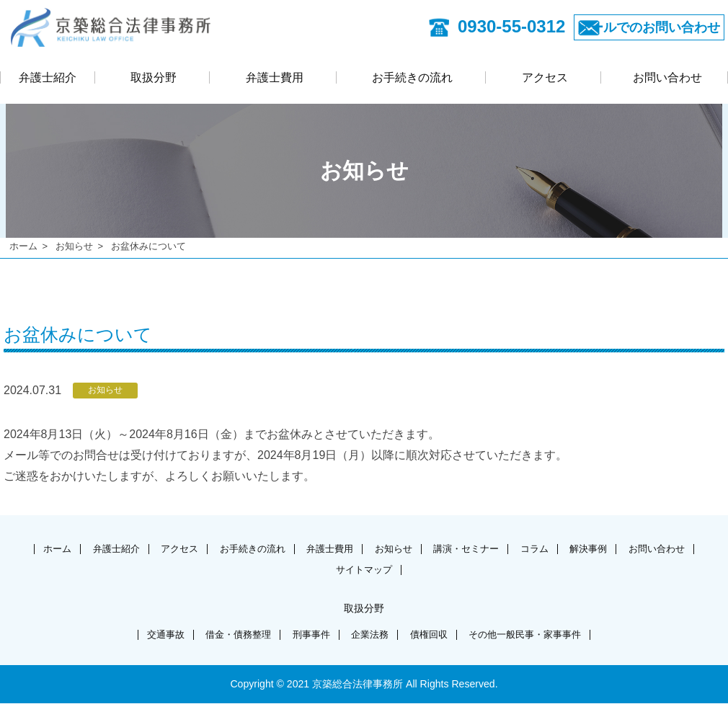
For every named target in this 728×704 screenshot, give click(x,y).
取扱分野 (154, 80)
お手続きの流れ (412, 80)
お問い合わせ (667, 80)
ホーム (23, 246)
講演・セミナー (520, 548)
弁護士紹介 (48, 80)
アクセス (545, 80)
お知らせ (74, 246)
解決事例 (654, 548)
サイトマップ (407, 569)
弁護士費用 (275, 80)
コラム (595, 548)
